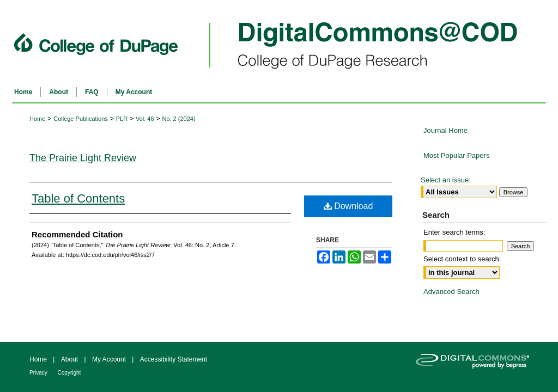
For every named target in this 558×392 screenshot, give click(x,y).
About (71, 359)
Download (348, 206)
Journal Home (445, 130)
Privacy (39, 373)
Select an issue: (446, 180)
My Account (110, 359)
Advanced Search (451, 292)
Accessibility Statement (174, 359)
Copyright (69, 373)
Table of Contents (78, 198)
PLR (122, 119)
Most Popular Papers (456, 155)
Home (37, 119)
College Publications (81, 119)
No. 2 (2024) (178, 119)
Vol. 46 (145, 119)
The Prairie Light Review (83, 158)
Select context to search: (462, 259)
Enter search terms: (454, 232)
